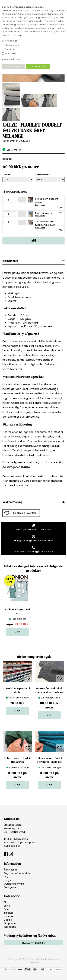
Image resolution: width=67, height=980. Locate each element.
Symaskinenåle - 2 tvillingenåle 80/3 (48, 224)
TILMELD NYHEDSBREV (33, 943)
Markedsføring (12, 45)
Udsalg (8, 920)
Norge (7, 880)
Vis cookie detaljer (11, 59)
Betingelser (10, 887)
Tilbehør (9, 913)
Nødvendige (11, 41)
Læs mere (17, 35)
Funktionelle (11, 49)
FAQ (6, 877)
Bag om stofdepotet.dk (17, 873)
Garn (7, 909)
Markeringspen (44, 214)
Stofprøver (10, 923)
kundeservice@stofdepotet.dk (21, 842)
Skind (7, 906)
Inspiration (10, 927)
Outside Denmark (14, 884)
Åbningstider (11, 870)
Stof (6, 902)
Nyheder (9, 916)
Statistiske (10, 53)
